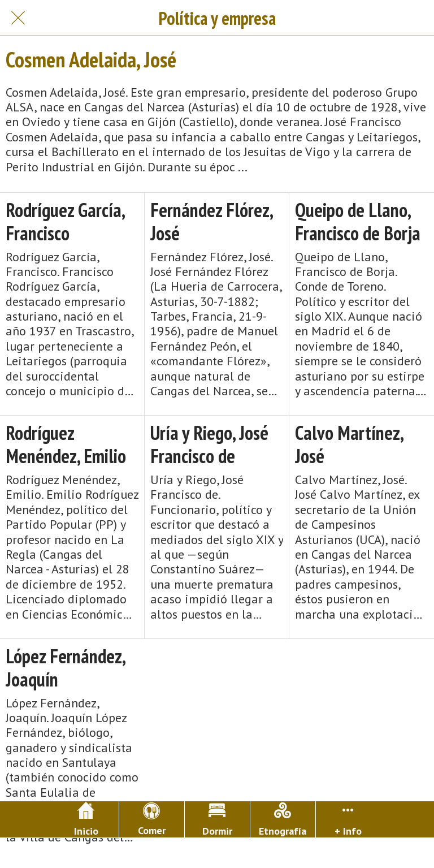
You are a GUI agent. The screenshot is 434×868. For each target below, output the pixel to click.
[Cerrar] (18, 18)
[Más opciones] (348, 819)
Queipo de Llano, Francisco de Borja (358, 222)
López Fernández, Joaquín (65, 668)
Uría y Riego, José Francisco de (209, 444)
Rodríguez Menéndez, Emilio (66, 444)
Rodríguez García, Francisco (65, 222)
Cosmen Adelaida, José (91, 59)
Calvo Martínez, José (349, 444)
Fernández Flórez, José (211, 222)
